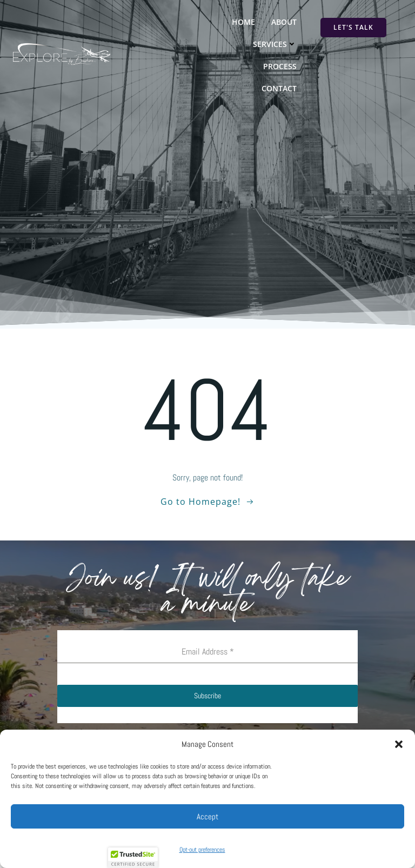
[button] (399, 744)
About (284, 22)
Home (243, 22)
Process (280, 66)
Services (275, 44)
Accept (207, 816)
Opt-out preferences (202, 850)
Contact (279, 88)
